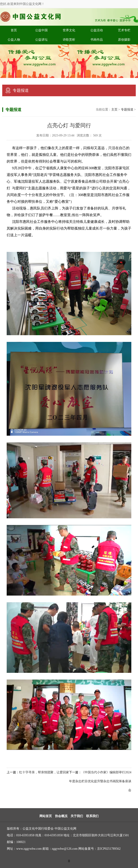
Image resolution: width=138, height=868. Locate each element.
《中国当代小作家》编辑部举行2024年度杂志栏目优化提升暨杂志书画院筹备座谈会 (100, 781)
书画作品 (97, 40)
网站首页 (46, 816)
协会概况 (61, 816)
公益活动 (97, 30)
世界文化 (69, 30)
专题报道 (127, 110)
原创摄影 (124, 40)
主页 (114, 110)
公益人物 (14, 40)
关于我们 (77, 816)
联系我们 (92, 816)
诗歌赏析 (69, 40)
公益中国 (41, 30)
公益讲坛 (41, 40)
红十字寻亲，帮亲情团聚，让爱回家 (44, 772)
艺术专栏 (124, 30)
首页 (14, 30)
